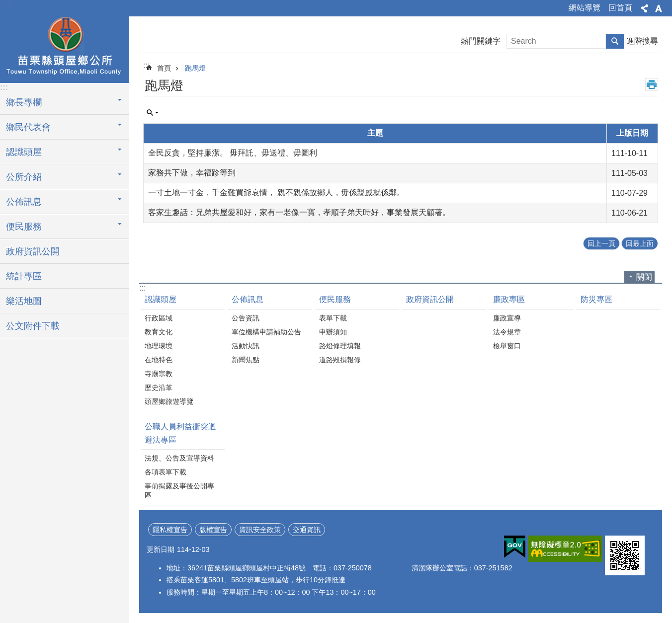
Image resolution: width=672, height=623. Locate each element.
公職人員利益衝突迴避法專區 (180, 433)
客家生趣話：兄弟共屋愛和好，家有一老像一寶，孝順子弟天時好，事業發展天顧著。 (299, 212)
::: (11, 6)
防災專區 (596, 299)
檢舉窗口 (507, 346)
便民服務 (335, 299)
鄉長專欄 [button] (24, 102)
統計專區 (24, 276)
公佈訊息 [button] (24, 202)
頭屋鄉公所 (65, 48)
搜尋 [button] (615, 41)
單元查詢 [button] (153, 113)
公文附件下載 (33, 326)
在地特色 (159, 360)
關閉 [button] (644, 277)
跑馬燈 (195, 68)
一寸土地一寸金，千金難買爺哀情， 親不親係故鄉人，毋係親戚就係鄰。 (276, 193)
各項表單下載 (166, 472)
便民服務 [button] (24, 227)
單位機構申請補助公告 (266, 332)
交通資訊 (307, 530)
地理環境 (159, 346)
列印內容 (652, 84)
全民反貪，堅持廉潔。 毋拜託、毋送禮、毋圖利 (233, 153)
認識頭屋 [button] (24, 152)
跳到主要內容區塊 (5, 5)
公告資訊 (246, 318)
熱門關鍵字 (481, 41)
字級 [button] (659, 8)
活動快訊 (246, 346)
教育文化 (159, 332)
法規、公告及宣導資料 (179, 458)
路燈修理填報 (340, 346)
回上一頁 (601, 243)
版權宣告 (213, 530)
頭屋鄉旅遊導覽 (169, 401)
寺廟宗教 (159, 374)
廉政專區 (509, 299)
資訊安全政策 (260, 530)
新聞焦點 (246, 360)
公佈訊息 (248, 299)
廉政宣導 (507, 318)
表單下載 (333, 318)
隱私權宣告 (170, 530)
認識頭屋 (161, 299)
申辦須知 (333, 332)
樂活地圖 (24, 301)
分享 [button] (645, 8)
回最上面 (640, 243)
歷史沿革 (159, 388)
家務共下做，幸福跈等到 (192, 173)
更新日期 (161, 549)
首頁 (164, 68)
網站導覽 (585, 8)
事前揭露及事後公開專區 (179, 491)
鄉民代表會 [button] (28, 127)
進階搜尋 (642, 41)
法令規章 (507, 332)
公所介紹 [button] (24, 177)
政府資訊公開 (33, 251)
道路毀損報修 (340, 360)
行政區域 (159, 318)
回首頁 (620, 8)
